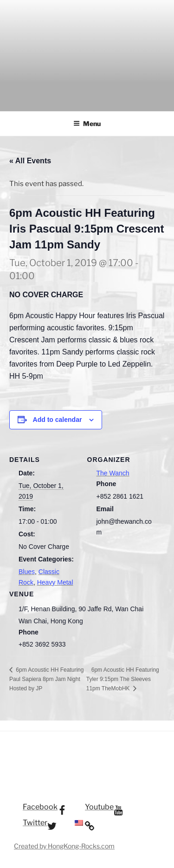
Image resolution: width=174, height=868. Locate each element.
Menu (87, 124)
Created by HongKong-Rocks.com (64, 846)
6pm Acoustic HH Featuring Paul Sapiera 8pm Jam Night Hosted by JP (46, 679)
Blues (27, 572)
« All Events (30, 161)
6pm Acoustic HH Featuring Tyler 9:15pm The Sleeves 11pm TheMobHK (123, 679)
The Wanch (113, 473)
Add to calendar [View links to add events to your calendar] (58, 420)
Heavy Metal (55, 582)
